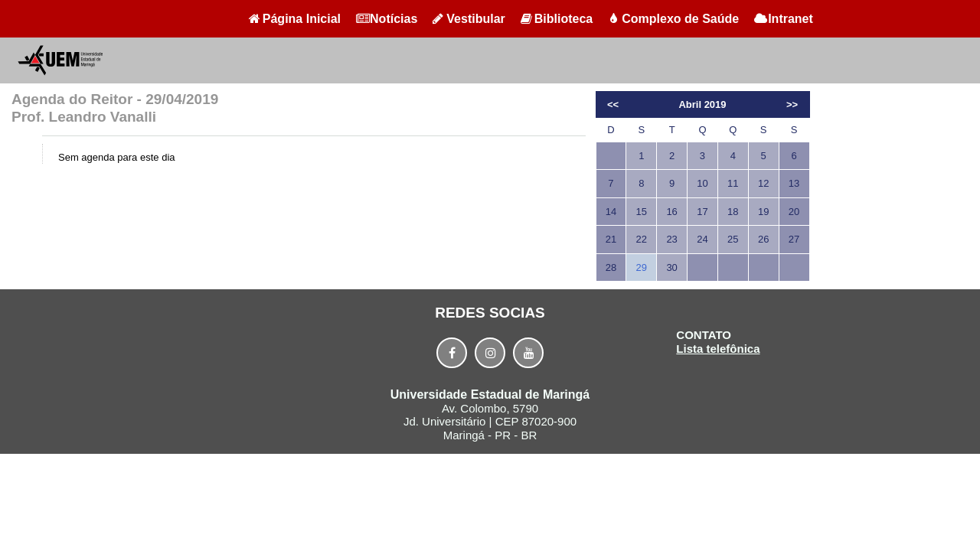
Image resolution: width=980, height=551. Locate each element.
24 (702, 239)
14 (611, 212)
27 (794, 239)
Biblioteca (557, 19)
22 (642, 239)
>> (792, 104)
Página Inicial (295, 19)
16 (671, 212)
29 (642, 267)
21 (611, 239)
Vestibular (469, 19)
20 (794, 212)
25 (733, 239)
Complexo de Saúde (673, 19)
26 (763, 239)
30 (671, 267)
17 (702, 212)
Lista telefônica (718, 349)
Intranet (784, 19)
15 (642, 212)
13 (794, 183)
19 (763, 212)
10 (702, 183)
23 (671, 239)
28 (611, 267)
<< (613, 104)
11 (733, 183)
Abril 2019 (702, 104)
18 (733, 212)
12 (763, 183)
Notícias (387, 19)
